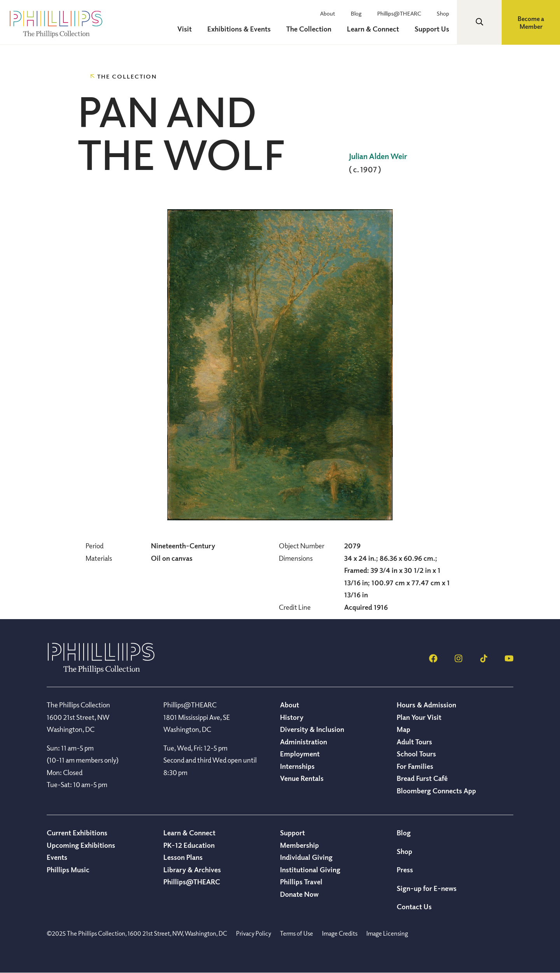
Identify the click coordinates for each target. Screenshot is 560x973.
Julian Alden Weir (378, 156)
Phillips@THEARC (399, 13)
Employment (300, 754)
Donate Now (299, 894)
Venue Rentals (302, 778)
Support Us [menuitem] (432, 29)
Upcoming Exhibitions (81, 845)
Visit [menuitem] (185, 29)
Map (403, 729)
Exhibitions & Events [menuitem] (239, 29)
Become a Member (531, 23)
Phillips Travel (301, 882)
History (292, 717)
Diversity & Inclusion (312, 729)
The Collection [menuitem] (309, 29)
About (328, 13)
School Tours (416, 754)
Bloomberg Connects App (436, 791)
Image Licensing (387, 933)
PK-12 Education (189, 845)
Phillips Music (68, 870)
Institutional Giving (310, 870)
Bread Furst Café (422, 778)
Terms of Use (297, 933)
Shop (443, 13)
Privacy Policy (254, 933)
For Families (415, 766)
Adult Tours (414, 742)
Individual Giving (306, 857)
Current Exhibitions (77, 833)
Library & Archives (192, 870)
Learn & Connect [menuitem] (373, 29)
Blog (356, 13)
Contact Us (414, 906)
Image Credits (340, 933)
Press (405, 870)
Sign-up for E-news (427, 888)
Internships (297, 766)
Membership (299, 845)
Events (57, 857)
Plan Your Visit (419, 717)
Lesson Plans (183, 857)
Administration (304, 742)
